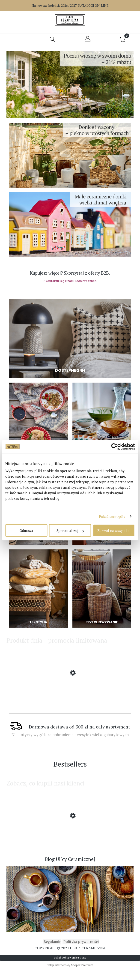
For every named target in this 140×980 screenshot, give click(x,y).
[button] (18, 42)
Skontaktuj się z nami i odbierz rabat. (70, 283)
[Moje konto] (88, 43)
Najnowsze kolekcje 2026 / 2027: (70, 5)
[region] (70, 87)
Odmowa (26, 530)
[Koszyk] (122, 42)
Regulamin (52, 952)
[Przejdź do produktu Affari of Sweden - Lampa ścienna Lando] (70, 699)
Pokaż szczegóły (112, 516)
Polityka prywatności (81, 952)
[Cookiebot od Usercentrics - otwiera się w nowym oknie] (115, 447)
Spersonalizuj (70, 530)
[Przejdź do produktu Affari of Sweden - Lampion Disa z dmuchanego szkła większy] (70, 842)
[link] (70, 87)
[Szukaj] (53, 42)
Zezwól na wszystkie (114, 530)
